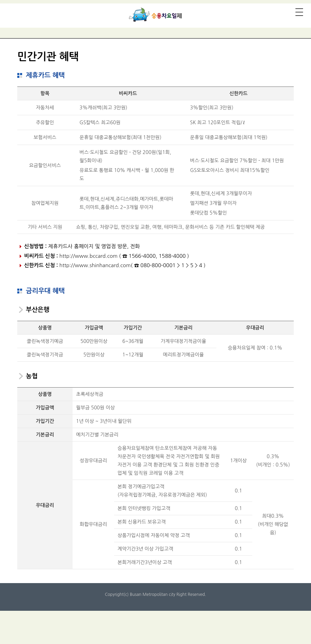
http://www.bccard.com (88, 256)
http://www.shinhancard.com (95, 265)
